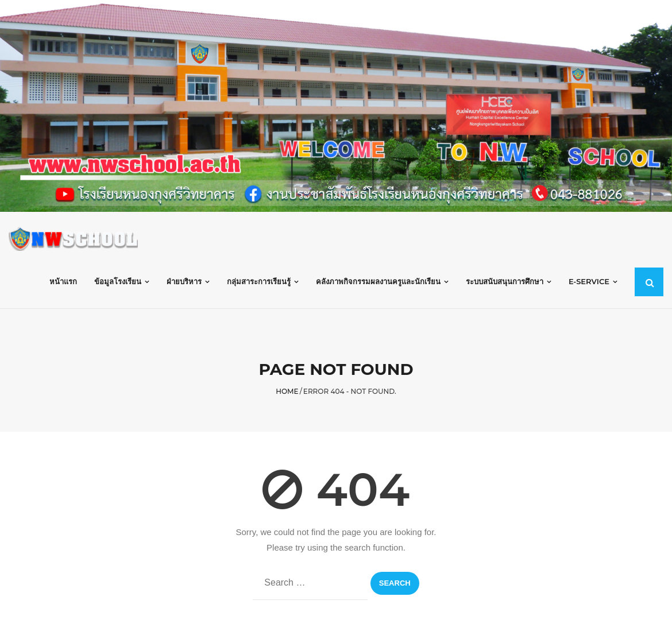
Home (287, 391)
